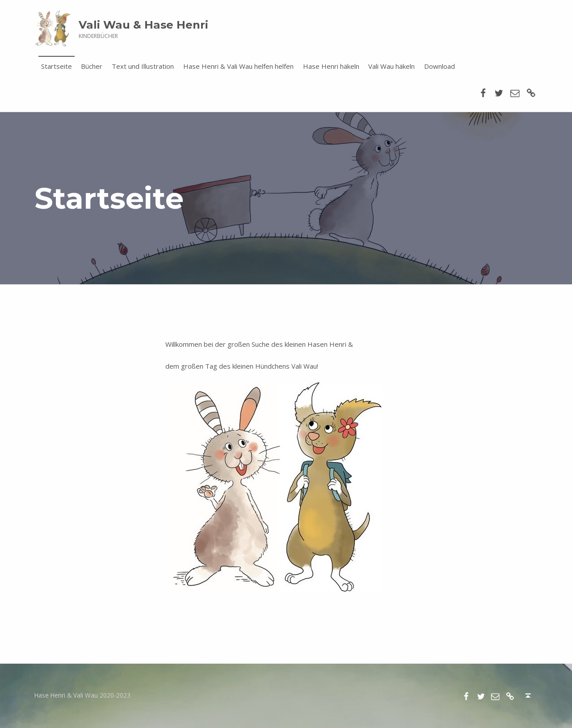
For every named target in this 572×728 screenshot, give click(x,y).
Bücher (92, 66)
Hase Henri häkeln (331, 66)
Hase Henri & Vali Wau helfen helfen (238, 66)
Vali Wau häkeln (391, 66)
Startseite (57, 66)
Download (440, 66)
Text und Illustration (143, 66)
